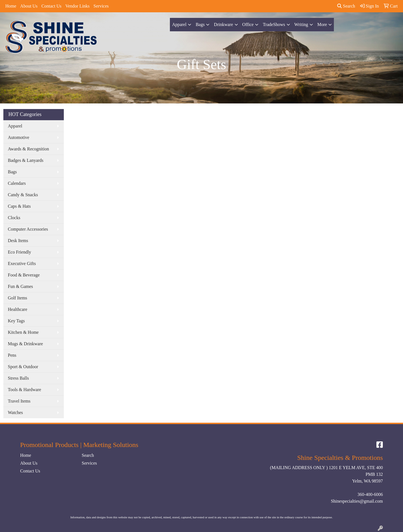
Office (248, 24)
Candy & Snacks (23, 195)
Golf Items (17, 298)
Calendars (17, 183)
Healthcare (17, 309)
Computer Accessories (28, 229)
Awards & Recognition (28, 149)
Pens (12, 355)
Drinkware (223, 24)
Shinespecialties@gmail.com (357, 501)
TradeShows (274, 24)
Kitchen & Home (23, 332)
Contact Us (51, 6)
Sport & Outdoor (23, 367)
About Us (29, 6)
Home (11, 6)
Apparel (179, 24)
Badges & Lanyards (26, 160)
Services (101, 6)
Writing (301, 24)
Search (346, 6)
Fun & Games (20, 286)
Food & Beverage (24, 275)
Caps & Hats (19, 206)
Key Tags (16, 321)
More (322, 24)
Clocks (14, 218)
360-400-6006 (370, 494)
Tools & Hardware (24, 390)
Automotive (18, 137)
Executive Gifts (22, 263)
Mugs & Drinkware (25, 344)
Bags (200, 24)
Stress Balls (18, 378)
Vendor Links (77, 6)
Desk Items (18, 241)
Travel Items (19, 401)
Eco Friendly (19, 252)
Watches (15, 412)
